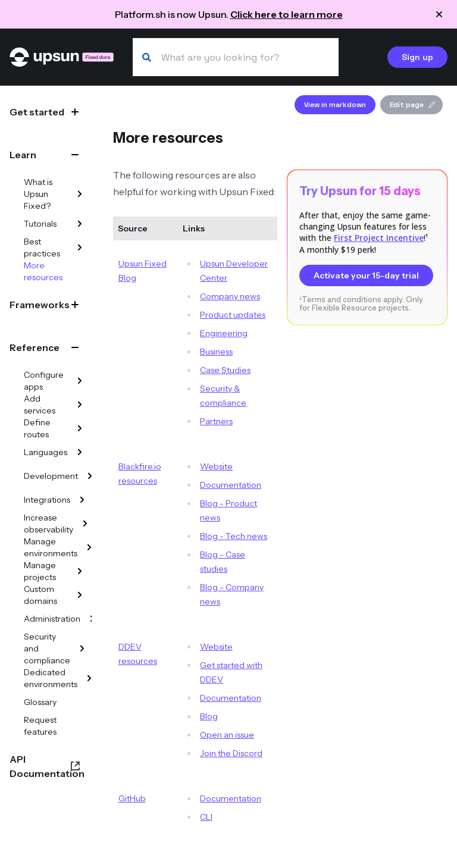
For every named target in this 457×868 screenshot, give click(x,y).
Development (51, 476)
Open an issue (227, 735)
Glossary (40, 702)
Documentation (231, 485)
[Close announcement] (439, 14)
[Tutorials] (80, 224)
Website (216, 466)
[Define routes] (80, 428)
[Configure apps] (80, 381)
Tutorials (40, 224)
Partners (216, 421)
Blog (209, 716)
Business (216, 352)
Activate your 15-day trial (366, 275)
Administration (52, 619)
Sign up (417, 57)
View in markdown (335, 105)
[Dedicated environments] (89, 678)
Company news (230, 296)
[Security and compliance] (82, 648)
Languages (46, 452)
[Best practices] (80, 247)
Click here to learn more (287, 14)
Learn (23, 155)
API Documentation (47, 766)
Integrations (47, 500)
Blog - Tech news (234, 536)
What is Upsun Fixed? (38, 194)
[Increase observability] (85, 524)
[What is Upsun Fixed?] (80, 194)
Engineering (224, 333)
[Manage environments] (89, 547)
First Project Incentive (379, 238)
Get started (37, 112)
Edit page (413, 105)
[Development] (90, 476)
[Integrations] (82, 500)
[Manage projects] (80, 571)
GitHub (132, 798)
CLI (206, 817)
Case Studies (225, 370)
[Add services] (80, 405)
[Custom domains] (80, 595)
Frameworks (40, 305)
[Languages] (80, 452)
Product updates (233, 315)
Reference (35, 347)
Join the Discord (231, 753)
